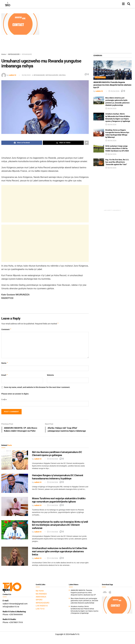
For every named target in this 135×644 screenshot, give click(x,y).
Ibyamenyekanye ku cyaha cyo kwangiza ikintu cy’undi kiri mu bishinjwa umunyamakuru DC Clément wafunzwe (60, 528)
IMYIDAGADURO (14, 54)
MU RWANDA (100, 77)
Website (50, 375)
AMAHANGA (41, 600)
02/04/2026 (53, 486)
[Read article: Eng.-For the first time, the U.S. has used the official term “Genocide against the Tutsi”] (99, 162)
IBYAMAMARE (27, 54)
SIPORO (39, 603)
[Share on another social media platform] (87, 143)
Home (4, 54)
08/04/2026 (111, 108)
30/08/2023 (26, 75)
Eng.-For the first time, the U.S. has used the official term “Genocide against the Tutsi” (117, 162)
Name (5, 363)
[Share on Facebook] (22, 143)
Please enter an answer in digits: (15, 394)
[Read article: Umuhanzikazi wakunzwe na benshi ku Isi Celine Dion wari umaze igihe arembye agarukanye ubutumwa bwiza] (15, 560)
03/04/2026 (53, 462)
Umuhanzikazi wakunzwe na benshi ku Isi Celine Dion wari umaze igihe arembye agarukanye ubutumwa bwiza (60, 555)
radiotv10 (12, 75)
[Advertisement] (88, 32)
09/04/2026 (114, 91)
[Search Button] (129, 4)
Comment (6, 329)
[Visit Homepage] (8, 4)
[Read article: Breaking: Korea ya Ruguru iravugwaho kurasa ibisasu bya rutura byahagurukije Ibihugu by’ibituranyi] (99, 133)
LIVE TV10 (40, 612)
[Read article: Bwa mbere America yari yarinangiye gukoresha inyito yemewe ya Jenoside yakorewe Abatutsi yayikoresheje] (99, 100)
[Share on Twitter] (63, 143)
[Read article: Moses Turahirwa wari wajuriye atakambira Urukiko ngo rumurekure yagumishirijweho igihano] (15, 510)
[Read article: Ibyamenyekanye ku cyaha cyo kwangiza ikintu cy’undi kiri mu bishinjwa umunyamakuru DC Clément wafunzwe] (15, 533)
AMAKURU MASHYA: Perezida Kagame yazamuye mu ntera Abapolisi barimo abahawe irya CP (112, 85)
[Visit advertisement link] (20, 24)
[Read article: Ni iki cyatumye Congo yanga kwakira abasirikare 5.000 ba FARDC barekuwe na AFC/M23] (99, 149)
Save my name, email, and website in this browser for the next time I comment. (37, 387)
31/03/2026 (53, 562)
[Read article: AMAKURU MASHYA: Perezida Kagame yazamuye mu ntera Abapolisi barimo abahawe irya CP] (113, 70)
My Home (40, 594)
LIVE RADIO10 (42, 609)
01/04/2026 (53, 509)
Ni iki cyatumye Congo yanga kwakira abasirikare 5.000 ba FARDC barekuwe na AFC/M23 (117, 148)
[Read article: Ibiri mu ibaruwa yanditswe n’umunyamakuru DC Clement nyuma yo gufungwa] (15, 463)
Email (5, 375)
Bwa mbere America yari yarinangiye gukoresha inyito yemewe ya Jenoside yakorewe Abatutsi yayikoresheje (84, 604)
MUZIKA (62, 75)
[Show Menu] (123, 4)
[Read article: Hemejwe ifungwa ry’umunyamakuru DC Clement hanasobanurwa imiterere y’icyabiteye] (15, 487)
